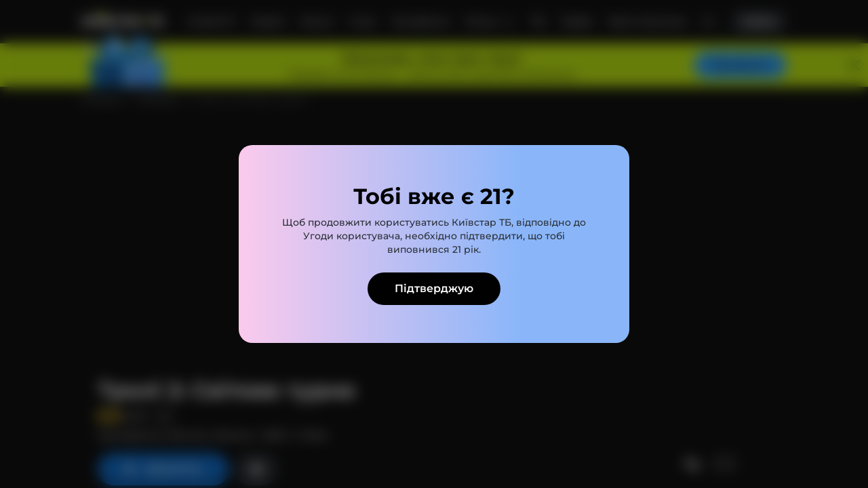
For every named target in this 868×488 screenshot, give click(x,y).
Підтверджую (434, 288)
